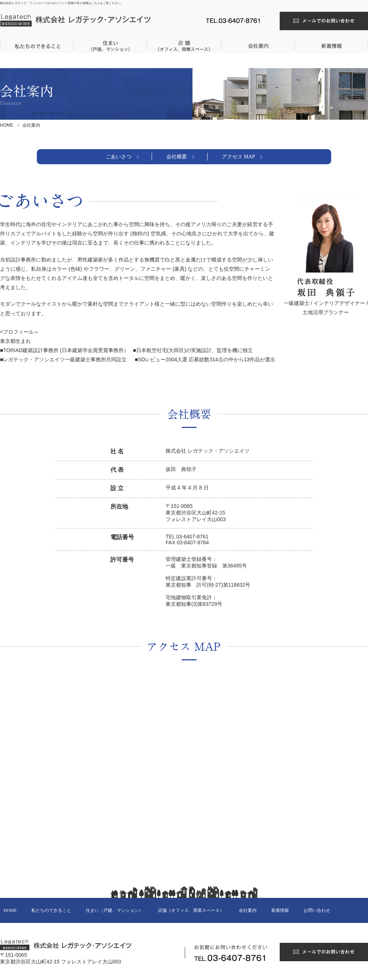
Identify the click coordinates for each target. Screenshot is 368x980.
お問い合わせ (317, 910)
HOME (7, 125)
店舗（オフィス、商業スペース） (191, 910)
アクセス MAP (238, 157)
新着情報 (280, 910)
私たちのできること (51, 910)
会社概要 (177, 157)
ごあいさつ (118, 157)
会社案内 (248, 910)
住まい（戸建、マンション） (114, 910)
